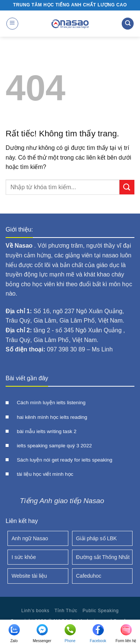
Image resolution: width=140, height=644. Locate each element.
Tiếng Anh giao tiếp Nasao (62, 501)
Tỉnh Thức (66, 611)
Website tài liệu (29, 576)
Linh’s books (35, 611)
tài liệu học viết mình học (45, 474)
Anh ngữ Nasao (30, 538)
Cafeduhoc (89, 576)
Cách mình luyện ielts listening (51, 403)
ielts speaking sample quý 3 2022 (54, 446)
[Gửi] (127, 187)
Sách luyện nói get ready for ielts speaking (65, 460)
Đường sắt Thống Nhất (103, 557)
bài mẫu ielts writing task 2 (47, 431)
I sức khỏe (24, 557)
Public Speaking (101, 611)
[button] (12, 24)
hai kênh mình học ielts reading (52, 417)
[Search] (128, 24)
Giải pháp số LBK (97, 538)
